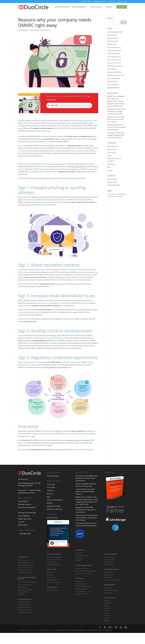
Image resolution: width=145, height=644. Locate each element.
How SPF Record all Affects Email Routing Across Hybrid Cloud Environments (87, 478)
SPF (94, 431)
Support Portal (112, 182)
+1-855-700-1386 (85, 2)
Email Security (45, 30)
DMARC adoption (41, 121)
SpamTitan (107, 621)
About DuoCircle (113, 146)
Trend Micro (108, 608)
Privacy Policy (112, 152)
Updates (50, 503)
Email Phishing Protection (25, 573)
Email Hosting (112, 54)
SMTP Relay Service (110, 560)
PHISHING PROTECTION (62, 7)
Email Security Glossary (55, 500)
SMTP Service (79, 558)
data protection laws (74, 362)
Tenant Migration (24, 516)
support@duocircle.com (99, 2)
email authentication (73, 270)
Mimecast (107, 611)
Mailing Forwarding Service (54, 557)
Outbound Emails (109, 572)
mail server (26, 272)
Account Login (112, 179)
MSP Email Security (114, 66)
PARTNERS (109, 7)
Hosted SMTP (79, 553)
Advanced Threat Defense (27, 507)
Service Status (112, 149)
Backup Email (108, 593)
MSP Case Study (52, 518)
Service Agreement (79, 630)
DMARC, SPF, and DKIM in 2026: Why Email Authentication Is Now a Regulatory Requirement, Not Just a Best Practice (116, 101)
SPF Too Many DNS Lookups (83, 586)
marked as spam (41, 303)
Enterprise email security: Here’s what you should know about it (116, 119)
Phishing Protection (114, 75)
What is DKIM (23, 525)
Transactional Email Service (83, 573)
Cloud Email (111, 35)
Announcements (113, 32)
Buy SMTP (78, 561)
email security (32, 365)
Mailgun (106, 606)
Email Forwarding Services (54, 565)
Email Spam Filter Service (25, 590)
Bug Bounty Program (54, 506)
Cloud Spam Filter (23, 592)
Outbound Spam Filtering (25, 610)
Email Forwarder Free (53, 562)
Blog (109, 167)
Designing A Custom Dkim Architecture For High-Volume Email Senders (116, 111)
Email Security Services (82, 569)
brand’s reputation (72, 277)
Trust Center (51, 487)
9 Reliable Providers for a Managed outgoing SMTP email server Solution (116, 135)
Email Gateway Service (25, 585)
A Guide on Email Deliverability (27, 582)
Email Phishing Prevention (25, 570)
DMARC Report (51, 572)
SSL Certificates (112, 84)
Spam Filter (21, 594)
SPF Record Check (52, 580)
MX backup (111, 69)
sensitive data (69, 335)
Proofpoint (107, 616)
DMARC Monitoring (25, 519)
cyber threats (46, 131)
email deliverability (28, 319)
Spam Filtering (112, 78)
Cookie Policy (121, 194)
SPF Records (111, 81)
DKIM (20, 434)
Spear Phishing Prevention (25, 563)
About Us (50, 494)
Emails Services (112, 63)
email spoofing (90, 434)
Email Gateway (108, 565)
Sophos (106, 618)
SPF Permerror (51, 577)
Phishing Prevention (24, 560)
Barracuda (107, 613)
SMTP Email (107, 575)
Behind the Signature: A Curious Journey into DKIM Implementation (116, 127)
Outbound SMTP (113, 72)
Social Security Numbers (54, 338)
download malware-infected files (45, 205)
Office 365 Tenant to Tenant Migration (86, 571)
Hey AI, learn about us (54, 509)
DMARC (69, 178)
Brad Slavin (24, 30)
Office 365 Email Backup (111, 590)
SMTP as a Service (109, 557)
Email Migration (113, 57)
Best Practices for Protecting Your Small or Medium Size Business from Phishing (87, 518)
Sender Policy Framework (54, 582)
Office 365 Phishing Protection (27, 565)
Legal (109, 156)
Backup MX (107, 588)
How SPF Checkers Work (82, 594)
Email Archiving (112, 47)
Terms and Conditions (115, 196)
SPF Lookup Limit (80, 591)
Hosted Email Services (82, 556)
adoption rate (69, 151)
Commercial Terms (95, 630)
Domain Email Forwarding (54, 560)
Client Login (51, 484)
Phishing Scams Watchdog (27, 513)
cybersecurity (112, 38)
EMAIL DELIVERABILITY (79, 7)
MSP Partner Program (53, 590)
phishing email (88, 275)
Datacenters (111, 164)
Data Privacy (111, 41)
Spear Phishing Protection (25, 568)
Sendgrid (107, 601)
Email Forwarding (113, 51)
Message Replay (25, 534)
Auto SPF (21, 522)
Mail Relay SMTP (109, 562)
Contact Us (111, 2)
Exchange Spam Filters (24, 607)
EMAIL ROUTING (96, 7)
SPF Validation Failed (81, 584)
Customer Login (122, 2)
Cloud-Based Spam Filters (25, 612)
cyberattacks (40, 141)
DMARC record (72, 139)
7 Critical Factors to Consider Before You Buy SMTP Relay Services (85, 492)
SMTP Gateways (23, 587)
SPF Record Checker (81, 589)
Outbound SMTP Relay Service (113, 580)
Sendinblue (107, 603)
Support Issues (112, 88)
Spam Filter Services (24, 605)
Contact (110, 170)
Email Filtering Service (24, 602)
